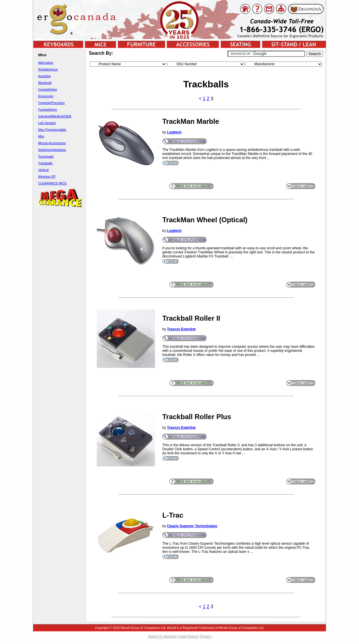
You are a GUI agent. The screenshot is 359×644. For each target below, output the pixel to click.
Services (170, 636)
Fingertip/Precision (51, 103)
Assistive (44, 76)
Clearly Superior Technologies (192, 526)
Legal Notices (188, 636)
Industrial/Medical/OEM (55, 116)
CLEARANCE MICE (52, 183)
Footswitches (47, 110)
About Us (155, 636)
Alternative (46, 63)
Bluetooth (45, 83)
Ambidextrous (48, 69)
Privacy (205, 636)
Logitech (174, 132)
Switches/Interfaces (52, 150)
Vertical (43, 170)
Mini (41, 136)
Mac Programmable (52, 130)
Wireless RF (47, 177)
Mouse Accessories (52, 143)
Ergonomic (46, 96)
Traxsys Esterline (181, 329)
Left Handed (47, 123)
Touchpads (46, 156)
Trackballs (45, 163)
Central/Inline (48, 89)
